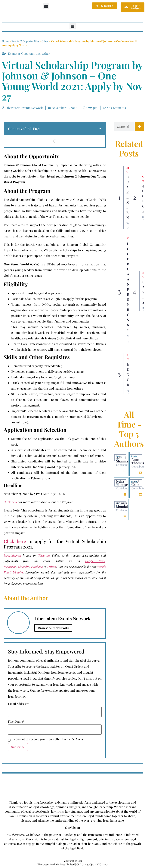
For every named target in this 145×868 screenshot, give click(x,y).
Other (45, 41)
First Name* (16, 721)
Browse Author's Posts (53, 628)
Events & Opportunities (25, 41)
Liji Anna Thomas (138, 459)
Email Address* (18, 704)
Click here (11, 502)
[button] (46, 6)
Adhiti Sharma (122, 459)
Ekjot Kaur (135, 483)
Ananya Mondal (122, 505)
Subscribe (18, 747)
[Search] (139, 127)
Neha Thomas (122, 483)
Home (5, 41)
